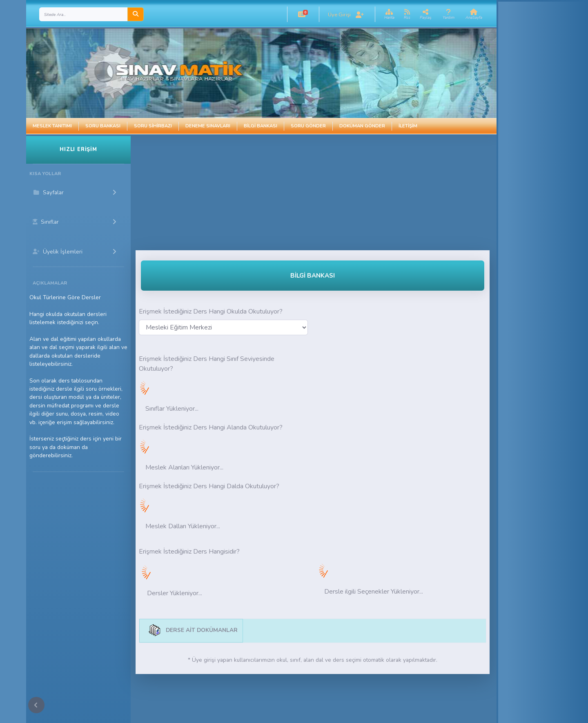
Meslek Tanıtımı (52, 126)
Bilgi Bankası (261, 126)
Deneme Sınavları (208, 126)
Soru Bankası (103, 126)
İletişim (408, 126)
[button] (302, 14)
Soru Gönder (308, 126)
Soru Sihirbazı (153, 126)
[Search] (84, 14)
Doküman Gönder (362, 126)
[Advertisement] (282, 193)
